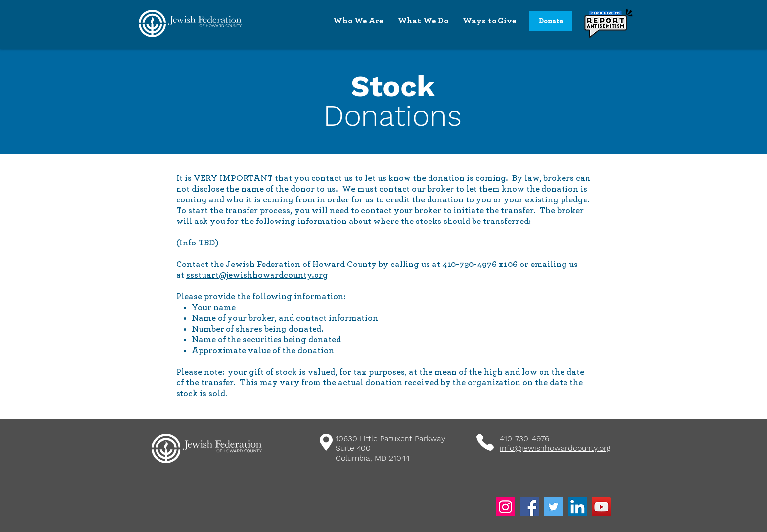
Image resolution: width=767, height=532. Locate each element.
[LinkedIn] (577, 507)
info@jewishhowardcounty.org (555, 448)
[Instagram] (506, 507)
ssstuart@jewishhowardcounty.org (257, 275)
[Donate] (551, 21)
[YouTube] (601, 507)
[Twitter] (553, 507)
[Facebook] (530, 507)
